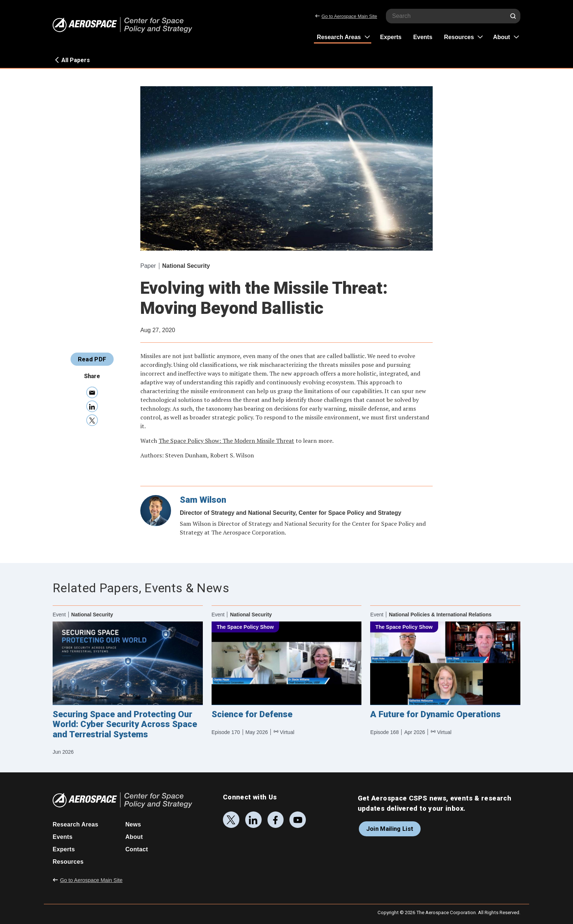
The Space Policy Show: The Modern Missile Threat (226, 441)
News (133, 824)
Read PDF (92, 359)
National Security (186, 266)
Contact (137, 849)
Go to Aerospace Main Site (346, 16)
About (501, 37)
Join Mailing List (390, 829)
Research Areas (339, 37)
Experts (391, 37)
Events (423, 37)
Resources (459, 37)
